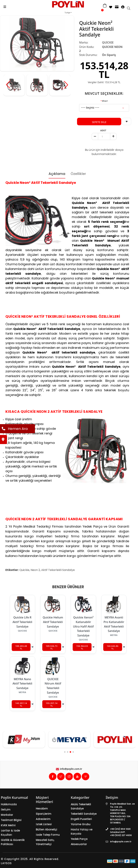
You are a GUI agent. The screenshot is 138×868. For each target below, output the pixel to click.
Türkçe (67, 13)
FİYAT (105, 101)
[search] (130, 9)
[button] (66, 85)
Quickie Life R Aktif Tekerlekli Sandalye (22, 622)
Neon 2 (35, 570)
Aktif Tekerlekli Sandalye (58, 570)
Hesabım (42, 808)
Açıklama (57, 174)
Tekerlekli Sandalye (84, 814)
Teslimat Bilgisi (11, 820)
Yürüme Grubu (81, 824)
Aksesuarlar (79, 844)
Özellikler (78, 174)
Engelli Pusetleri (81, 819)
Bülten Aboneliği (46, 829)
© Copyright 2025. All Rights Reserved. (30, 859)
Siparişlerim (44, 814)
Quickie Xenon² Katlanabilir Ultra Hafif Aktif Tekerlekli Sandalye (83, 626)
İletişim (6, 810)
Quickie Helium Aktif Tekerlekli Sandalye (53, 622)
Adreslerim (43, 819)
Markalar (7, 815)
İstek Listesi (44, 824)
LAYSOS (6, 863)
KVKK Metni (8, 825)
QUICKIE (108, 42)
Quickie (24, 570)
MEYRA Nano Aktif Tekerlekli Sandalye (22, 684)
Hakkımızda (9, 804)
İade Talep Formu (48, 835)
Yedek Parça (79, 839)
